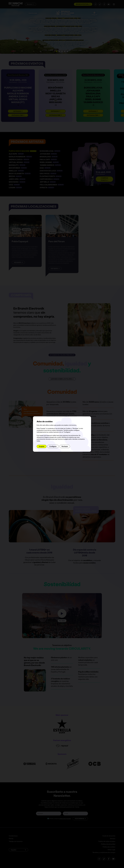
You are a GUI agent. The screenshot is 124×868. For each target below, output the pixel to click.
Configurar (53, 446)
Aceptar (42, 446)
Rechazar (65, 446)
